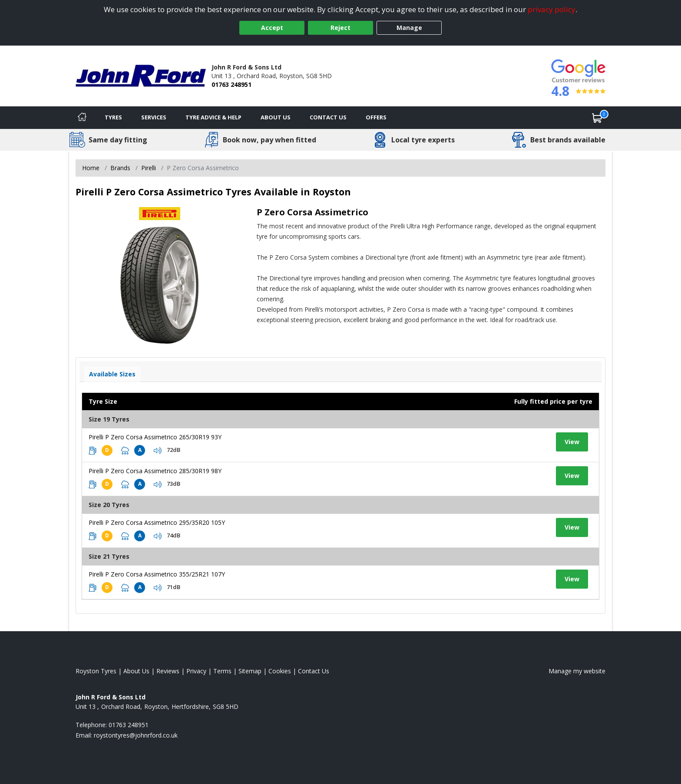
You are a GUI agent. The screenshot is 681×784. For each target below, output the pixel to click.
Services (154, 117)
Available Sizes (112, 374)
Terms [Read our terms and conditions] (222, 671)
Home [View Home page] (91, 168)
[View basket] (597, 118)
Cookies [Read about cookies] (280, 671)
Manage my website (577, 671)
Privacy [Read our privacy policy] (196, 671)
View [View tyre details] (572, 442)
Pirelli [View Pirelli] (149, 168)
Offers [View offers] (376, 117)
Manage (409, 28)
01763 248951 (231, 84)
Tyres (113, 117)
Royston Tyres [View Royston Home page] (96, 671)
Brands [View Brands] (120, 168)
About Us (276, 117)
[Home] (82, 118)
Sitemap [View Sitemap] (250, 671)
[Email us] (136, 735)
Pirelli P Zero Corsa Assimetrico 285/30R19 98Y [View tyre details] (155, 471)
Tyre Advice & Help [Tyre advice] (213, 117)
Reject (340, 28)
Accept (272, 28)
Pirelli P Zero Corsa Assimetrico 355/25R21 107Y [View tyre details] (157, 574)
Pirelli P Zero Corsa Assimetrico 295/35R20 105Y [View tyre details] (157, 522)
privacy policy (552, 9)
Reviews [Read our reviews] (168, 671)
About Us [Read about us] (136, 671)
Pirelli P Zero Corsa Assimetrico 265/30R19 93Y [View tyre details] (155, 437)
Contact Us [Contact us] (328, 117)
